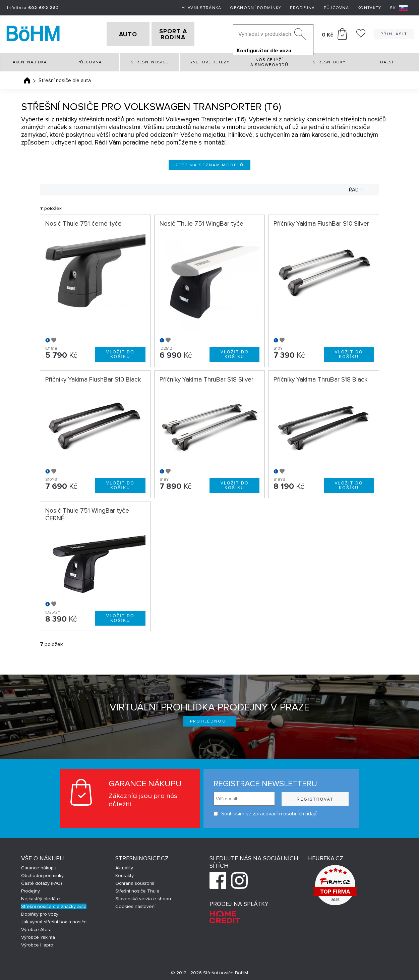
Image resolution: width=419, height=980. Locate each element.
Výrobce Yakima (38, 935)
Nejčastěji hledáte (41, 896)
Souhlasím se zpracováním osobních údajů (265, 812)
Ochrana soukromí (135, 881)
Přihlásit (394, 33)
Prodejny (31, 889)
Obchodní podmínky (256, 8)
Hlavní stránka (201, 8)
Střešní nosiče (149, 60)
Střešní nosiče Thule (137, 889)
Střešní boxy (329, 60)
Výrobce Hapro (37, 943)
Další (389, 60)
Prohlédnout (210, 719)
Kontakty (369, 8)
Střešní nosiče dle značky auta (54, 904)
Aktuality (124, 866)
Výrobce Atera (36, 927)
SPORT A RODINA (184, 33)
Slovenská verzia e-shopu (143, 896)
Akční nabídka (30, 60)
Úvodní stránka (27, 78)
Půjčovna (336, 8)
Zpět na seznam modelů (210, 163)
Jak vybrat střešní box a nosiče (54, 919)
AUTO (118, 33)
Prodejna (302, 8)
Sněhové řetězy (209, 60)
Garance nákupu (39, 866)
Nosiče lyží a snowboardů (269, 60)
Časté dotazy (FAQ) (42, 881)
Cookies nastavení (135, 904)
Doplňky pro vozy (40, 912)
